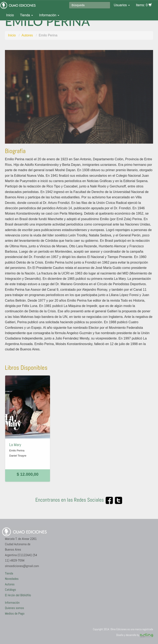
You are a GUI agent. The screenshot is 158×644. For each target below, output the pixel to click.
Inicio (10, 15)
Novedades (12, 579)
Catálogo (10, 590)
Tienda (26, 15)
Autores (27, 35)
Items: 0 (144, 5)
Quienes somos (15, 608)
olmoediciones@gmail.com (22, 566)
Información (49, 15)
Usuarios (122, 5)
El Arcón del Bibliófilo (18, 595)
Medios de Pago (15, 613)
